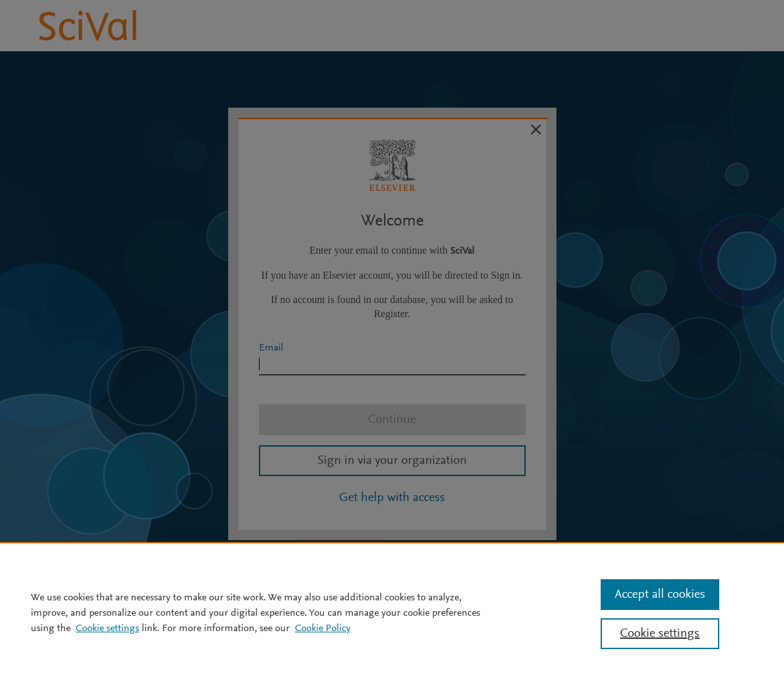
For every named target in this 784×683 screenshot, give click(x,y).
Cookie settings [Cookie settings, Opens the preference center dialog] (660, 634)
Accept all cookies (660, 595)
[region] (392, 613)
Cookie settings (107, 629)
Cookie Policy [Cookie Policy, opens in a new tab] (323, 629)
